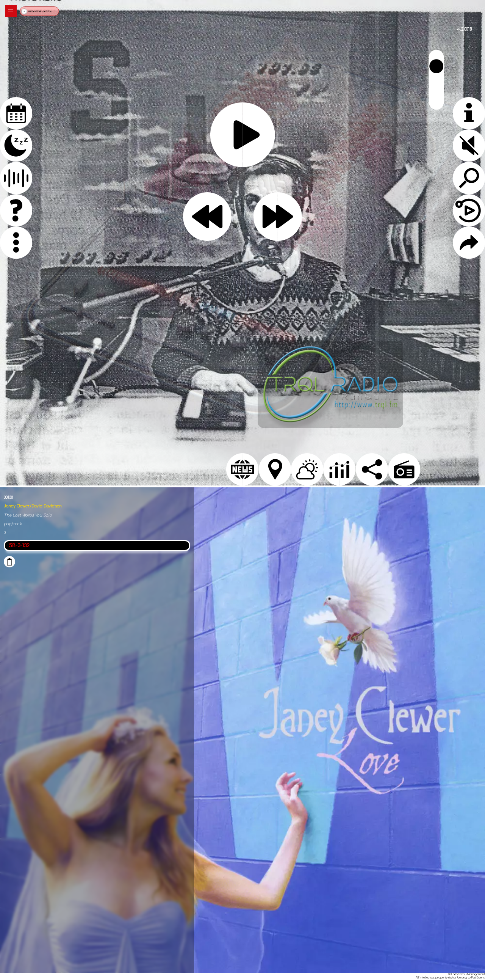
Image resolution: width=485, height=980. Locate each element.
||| (11, 11)
